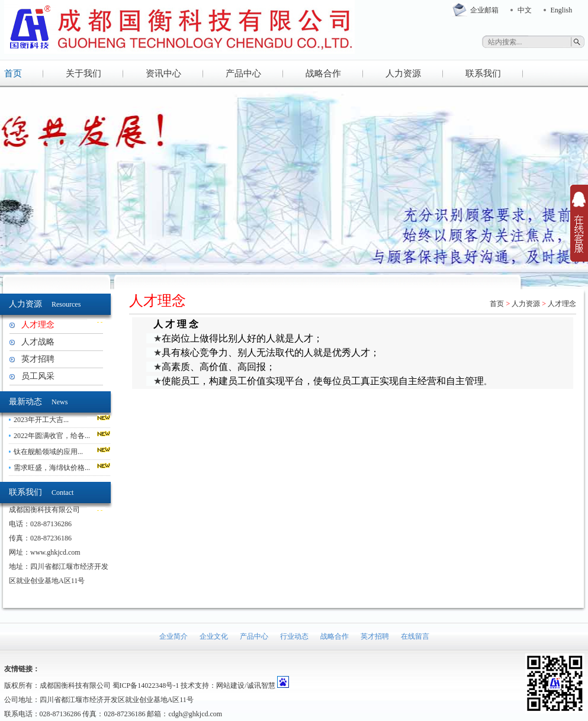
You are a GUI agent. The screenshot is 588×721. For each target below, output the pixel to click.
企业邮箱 (484, 10)
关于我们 (83, 73)
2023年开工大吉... (41, 420)
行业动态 (294, 636)
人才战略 (38, 342)
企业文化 (214, 636)
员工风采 (38, 376)
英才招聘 (38, 359)
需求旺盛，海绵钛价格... (52, 468)
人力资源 (403, 73)
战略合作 (323, 73)
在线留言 (415, 636)
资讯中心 (163, 73)
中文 (525, 10)
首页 (13, 73)
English (562, 10)
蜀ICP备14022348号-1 (146, 685)
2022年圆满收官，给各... (52, 436)
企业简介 (173, 636)
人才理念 (38, 325)
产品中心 (243, 73)
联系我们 (483, 73)
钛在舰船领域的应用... (48, 452)
